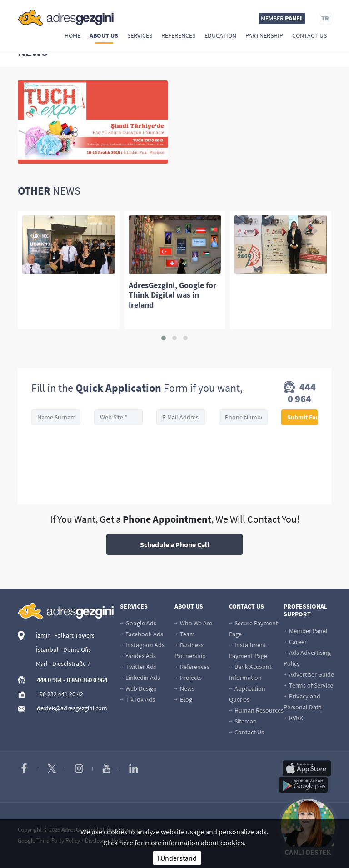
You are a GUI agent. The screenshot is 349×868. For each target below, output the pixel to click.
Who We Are (193, 623)
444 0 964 (300, 393)
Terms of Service (308, 685)
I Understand (177, 858)
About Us (104, 35)
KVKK (293, 718)
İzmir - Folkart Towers (65, 635)
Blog (183, 699)
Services (140, 35)
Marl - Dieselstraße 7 (63, 663)
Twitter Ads (138, 667)
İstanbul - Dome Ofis (63, 649)
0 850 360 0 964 (87, 680)
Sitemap (243, 721)
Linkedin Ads (140, 678)
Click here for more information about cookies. (174, 843)
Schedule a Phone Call (175, 544)
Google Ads (138, 623)
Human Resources (256, 710)
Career (295, 642)
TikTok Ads (137, 699)
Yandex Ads (138, 656)
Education (220, 35)
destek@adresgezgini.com (72, 708)
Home (72, 35)
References (178, 35)
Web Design (138, 688)
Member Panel (306, 631)
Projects (188, 678)
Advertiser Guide (309, 674)
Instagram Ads (142, 645)
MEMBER (282, 18)
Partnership (264, 35)
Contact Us (309, 35)
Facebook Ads (142, 634)
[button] (164, 338)
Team (185, 634)
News (184, 688)
